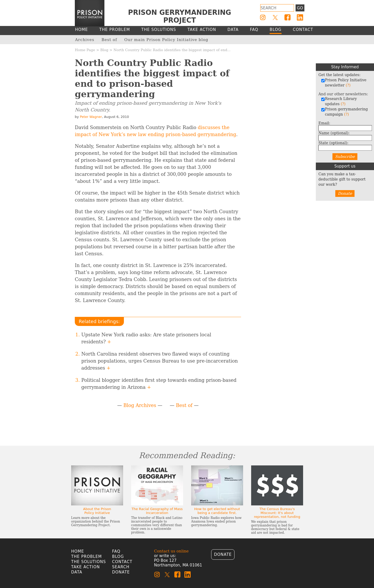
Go (300, 8)
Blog (104, 50)
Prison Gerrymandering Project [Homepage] (180, 16)
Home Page (85, 50)
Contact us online (171, 551)
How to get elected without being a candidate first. (217, 511)
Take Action (85, 567)
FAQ (116, 551)
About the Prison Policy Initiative (97, 511)
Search (121, 567)
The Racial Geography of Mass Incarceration (157, 511)
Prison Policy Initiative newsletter (344, 83)
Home (78, 551)
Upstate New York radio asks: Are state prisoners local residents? (146, 338)
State (333, 143)
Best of (184, 405)
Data (77, 572)
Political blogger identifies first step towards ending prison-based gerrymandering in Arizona (159, 384)
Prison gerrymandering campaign (344, 112)
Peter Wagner (91, 117)
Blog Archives (140, 405)
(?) (348, 85)
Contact (122, 562)
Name (334, 133)
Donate (345, 193)
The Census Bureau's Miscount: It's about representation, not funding (277, 513)
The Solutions (89, 562)
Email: (324, 123)
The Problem (86, 557)
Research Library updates (339, 101)
